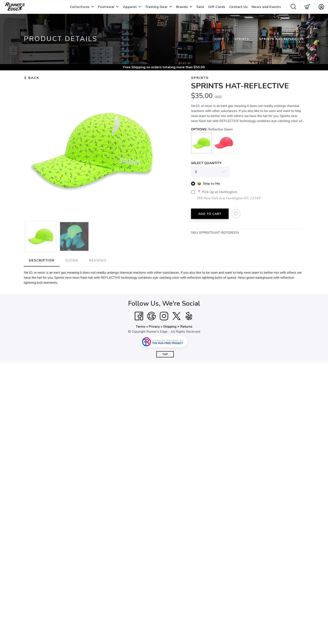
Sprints (242, 39)
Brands (182, 7)
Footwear (106, 7)
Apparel (130, 7)
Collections (80, 7)
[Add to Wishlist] (236, 214)
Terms (141, 327)
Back (32, 78)
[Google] (151, 316)
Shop (219, 39)
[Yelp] (189, 316)
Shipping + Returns (178, 327)
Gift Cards (217, 7)
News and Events (266, 7)
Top (165, 354)
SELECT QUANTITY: (206, 163)
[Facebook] (139, 316)
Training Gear (156, 7)
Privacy (154, 327)
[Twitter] (177, 316)
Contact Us (239, 7)
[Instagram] (164, 316)
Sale (200, 7)
